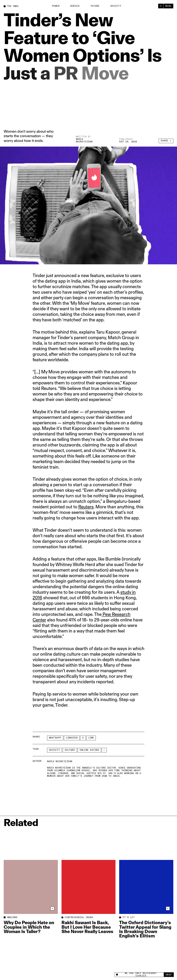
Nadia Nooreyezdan (84, 141)
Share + (166, 142)
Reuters (86, 507)
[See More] (104, 750)
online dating (89, 750)
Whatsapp (55, 738)
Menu (168, 6)
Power (56, 6)
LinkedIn (72, 738)
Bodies (75, 6)
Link (91, 738)
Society (116, 6)
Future (95, 6)
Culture (70, 750)
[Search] (161, 6)
